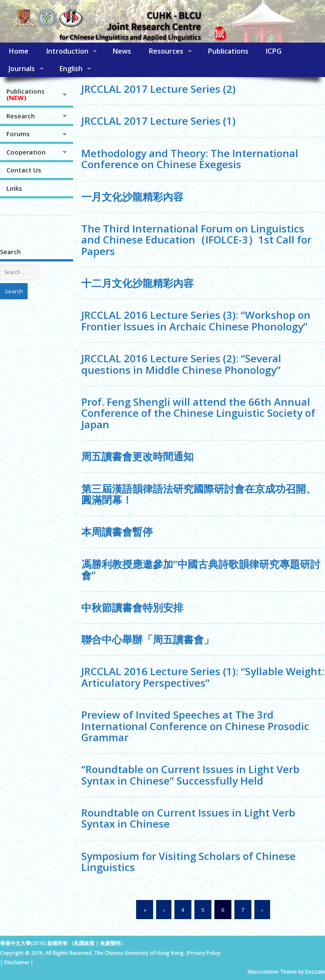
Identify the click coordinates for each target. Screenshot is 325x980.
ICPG (274, 51)
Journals (22, 69)
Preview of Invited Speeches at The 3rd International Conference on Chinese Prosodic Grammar (195, 726)
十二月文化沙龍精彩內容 (137, 283)
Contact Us (24, 170)
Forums (18, 134)
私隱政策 (84, 943)
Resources (166, 51)
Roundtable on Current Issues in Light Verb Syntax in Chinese (188, 818)
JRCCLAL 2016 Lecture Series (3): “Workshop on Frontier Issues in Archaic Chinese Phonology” (196, 320)
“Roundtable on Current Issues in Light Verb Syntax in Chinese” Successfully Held (190, 775)
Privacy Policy (204, 953)
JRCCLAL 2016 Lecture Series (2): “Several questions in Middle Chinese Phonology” (181, 364)
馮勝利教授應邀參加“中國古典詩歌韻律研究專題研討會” (201, 569)
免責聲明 (110, 943)
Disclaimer (18, 962)
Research (21, 116)
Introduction (67, 51)
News (122, 51)
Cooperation (26, 152)
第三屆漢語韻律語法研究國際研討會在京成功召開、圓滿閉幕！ (199, 494)
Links (14, 188)
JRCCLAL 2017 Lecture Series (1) (158, 121)
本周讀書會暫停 (117, 532)
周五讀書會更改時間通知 (137, 456)
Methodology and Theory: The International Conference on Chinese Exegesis (190, 159)
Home (19, 51)
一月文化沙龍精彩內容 (132, 196)
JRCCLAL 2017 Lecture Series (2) (158, 89)
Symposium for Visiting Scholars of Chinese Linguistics (188, 861)
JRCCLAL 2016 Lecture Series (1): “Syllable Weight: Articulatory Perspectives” (203, 677)
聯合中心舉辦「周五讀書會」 (148, 639)
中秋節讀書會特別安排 (132, 607)
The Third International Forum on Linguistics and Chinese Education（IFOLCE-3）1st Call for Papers (196, 240)
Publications (228, 51)
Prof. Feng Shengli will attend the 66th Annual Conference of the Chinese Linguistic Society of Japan (198, 413)
